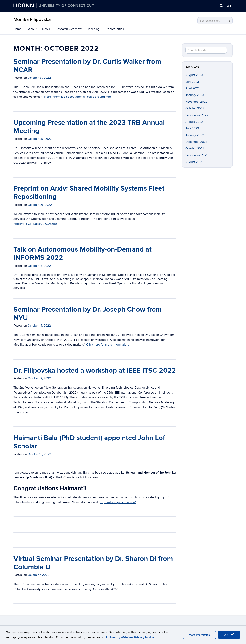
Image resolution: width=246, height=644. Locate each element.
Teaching (93, 29)
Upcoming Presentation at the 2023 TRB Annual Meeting (89, 127)
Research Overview (69, 29)
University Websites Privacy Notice (130, 637)
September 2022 (197, 115)
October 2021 (194, 149)
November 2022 (196, 102)
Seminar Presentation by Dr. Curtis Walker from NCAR (87, 66)
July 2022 (192, 128)
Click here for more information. (108, 345)
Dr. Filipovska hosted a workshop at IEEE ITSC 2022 (95, 371)
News (46, 29)
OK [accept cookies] (229, 635)
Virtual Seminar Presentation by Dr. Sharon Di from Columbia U (93, 563)
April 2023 (193, 88)
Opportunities (115, 29)
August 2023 (194, 75)
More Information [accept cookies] (199, 635)
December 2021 (196, 142)
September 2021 (196, 155)
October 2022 (195, 108)
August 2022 (194, 122)
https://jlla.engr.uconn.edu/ (118, 502)
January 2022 (195, 135)
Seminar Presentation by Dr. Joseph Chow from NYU (88, 314)
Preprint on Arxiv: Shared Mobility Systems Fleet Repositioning (89, 193)
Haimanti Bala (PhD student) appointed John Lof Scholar (89, 442)
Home (17, 29)
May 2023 (192, 82)
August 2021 (194, 162)
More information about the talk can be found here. (78, 97)
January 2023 (195, 95)
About (32, 29)
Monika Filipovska (32, 19)
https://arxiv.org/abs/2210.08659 (35, 224)
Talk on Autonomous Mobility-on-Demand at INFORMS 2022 (83, 254)
